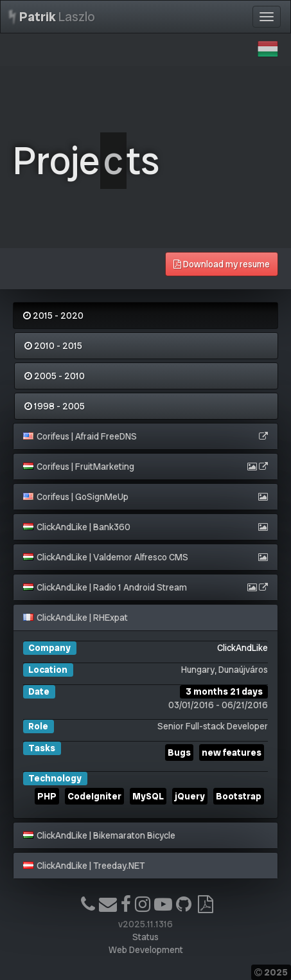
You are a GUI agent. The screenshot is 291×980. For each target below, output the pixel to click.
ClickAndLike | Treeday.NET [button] (84, 866)
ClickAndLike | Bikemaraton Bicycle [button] (99, 835)
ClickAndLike (242, 648)
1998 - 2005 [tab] (55, 406)
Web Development (146, 950)
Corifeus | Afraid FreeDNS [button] (80, 436)
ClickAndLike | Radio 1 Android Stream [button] (105, 587)
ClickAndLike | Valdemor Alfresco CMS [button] (106, 557)
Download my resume (222, 264)
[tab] (145, 436)
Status (145, 937)
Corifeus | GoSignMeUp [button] (76, 497)
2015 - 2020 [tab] (53, 316)
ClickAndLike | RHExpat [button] (75, 618)
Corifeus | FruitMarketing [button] (79, 467)
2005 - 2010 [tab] (55, 376)
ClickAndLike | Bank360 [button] (77, 527)
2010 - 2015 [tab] (53, 346)
